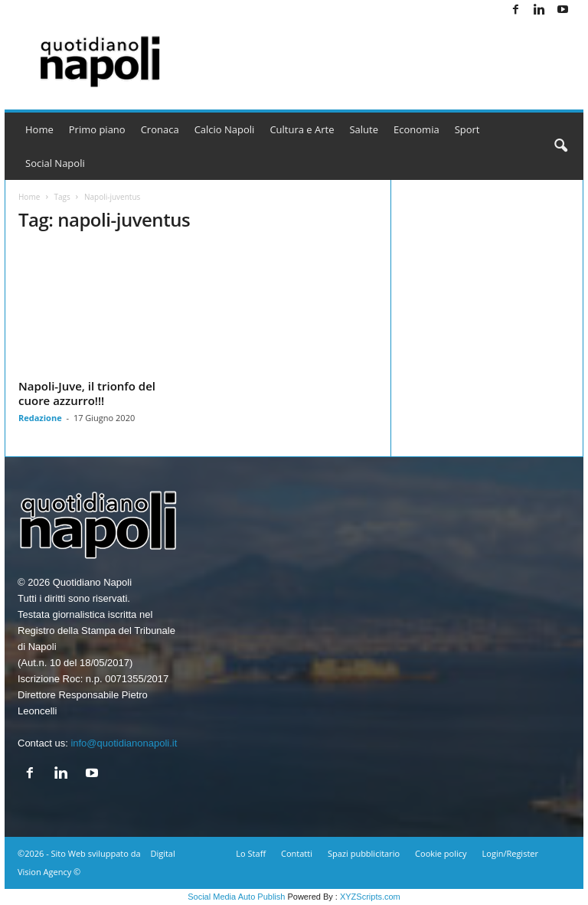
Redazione (40, 418)
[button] (560, 146)
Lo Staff (251, 853)
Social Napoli (55, 163)
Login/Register (510, 853)
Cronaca (160, 129)
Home (39, 129)
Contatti (297, 853)
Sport (467, 129)
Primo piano (97, 129)
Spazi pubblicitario (364, 853)
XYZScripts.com (370, 897)
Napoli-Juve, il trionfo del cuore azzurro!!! (87, 393)
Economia (416, 129)
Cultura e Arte (302, 129)
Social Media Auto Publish (236, 897)
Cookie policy (441, 853)
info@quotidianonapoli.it (124, 743)
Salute (364, 129)
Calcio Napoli (225, 129)
